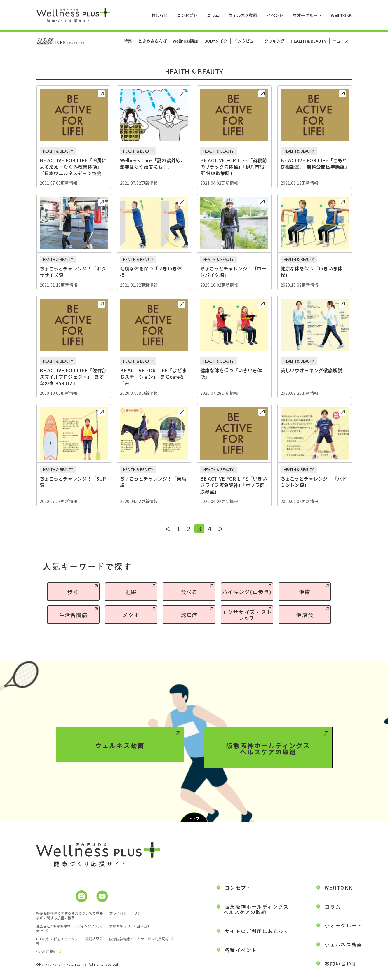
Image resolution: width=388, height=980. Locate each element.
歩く (73, 592)
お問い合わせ (341, 963)
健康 (305, 592)
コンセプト (187, 15)
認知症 (189, 615)
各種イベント (241, 950)
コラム (213, 15)
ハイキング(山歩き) (247, 592)
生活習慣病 (73, 615)
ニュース (341, 41)
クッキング (274, 41)
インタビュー (246, 41)
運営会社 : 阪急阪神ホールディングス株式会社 (69, 928)
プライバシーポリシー (127, 913)
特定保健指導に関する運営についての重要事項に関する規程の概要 (69, 915)
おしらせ (159, 15)
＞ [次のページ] (220, 528)
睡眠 (131, 592)
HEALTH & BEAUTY (309, 41)
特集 (128, 41)
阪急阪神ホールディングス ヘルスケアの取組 (253, 909)
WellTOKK (339, 888)
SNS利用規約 (46, 952)
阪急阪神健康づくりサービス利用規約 (139, 939)
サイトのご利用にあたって (257, 931)
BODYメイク (216, 41)
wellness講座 (186, 41)
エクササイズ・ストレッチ (247, 615)
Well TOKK (341, 15)
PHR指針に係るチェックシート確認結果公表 (69, 941)
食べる (189, 592)
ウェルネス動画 (243, 15)
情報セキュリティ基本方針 (130, 926)
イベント (275, 15)
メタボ (131, 615)
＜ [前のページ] (168, 528)
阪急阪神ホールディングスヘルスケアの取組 (268, 775)
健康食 (305, 615)
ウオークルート (307, 15)
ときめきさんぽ (152, 41)
